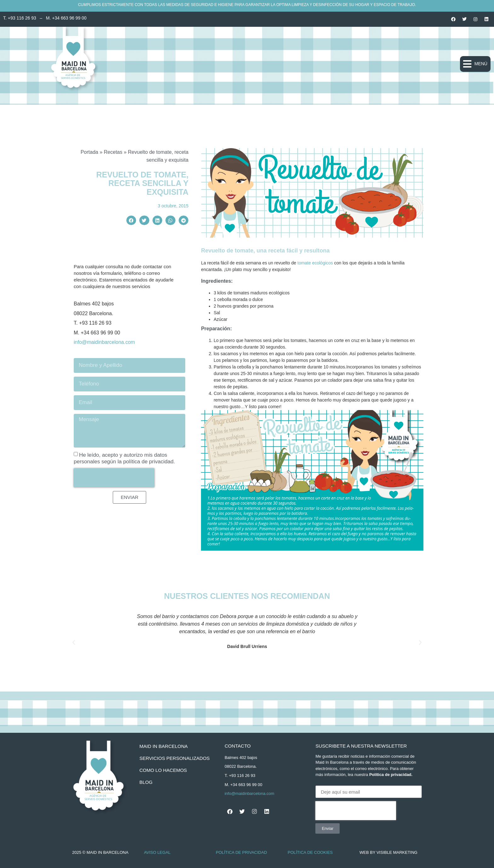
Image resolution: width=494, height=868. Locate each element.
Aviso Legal (157, 852)
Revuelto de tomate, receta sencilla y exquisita (143, 183)
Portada (89, 152)
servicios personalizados (174, 758)
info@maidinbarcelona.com (104, 342)
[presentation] (114, 478)
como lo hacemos (163, 770)
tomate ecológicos (315, 263)
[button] (475, 64)
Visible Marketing (397, 852)
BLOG (146, 782)
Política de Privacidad (241, 852)
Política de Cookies (310, 852)
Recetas (113, 152)
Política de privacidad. (391, 775)
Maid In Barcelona (163, 746)
